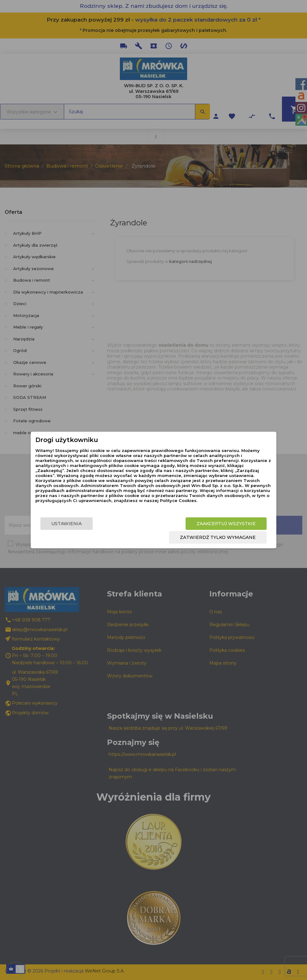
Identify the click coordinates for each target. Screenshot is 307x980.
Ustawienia (67, 524)
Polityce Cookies (178, 500)
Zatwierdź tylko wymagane (218, 537)
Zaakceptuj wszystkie (226, 524)
